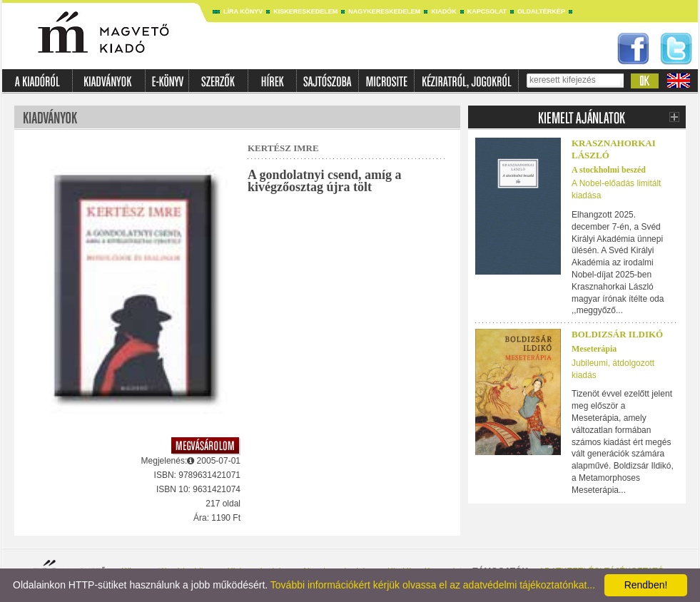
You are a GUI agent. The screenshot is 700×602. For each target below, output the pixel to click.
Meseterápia (594, 349)
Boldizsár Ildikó (617, 334)
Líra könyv (243, 11)
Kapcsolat (487, 11)
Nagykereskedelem (384, 11)
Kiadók (444, 11)
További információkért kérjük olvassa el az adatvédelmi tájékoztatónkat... (433, 585)
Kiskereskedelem (305, 11)
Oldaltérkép (541, 11)
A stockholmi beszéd (609, 170)
